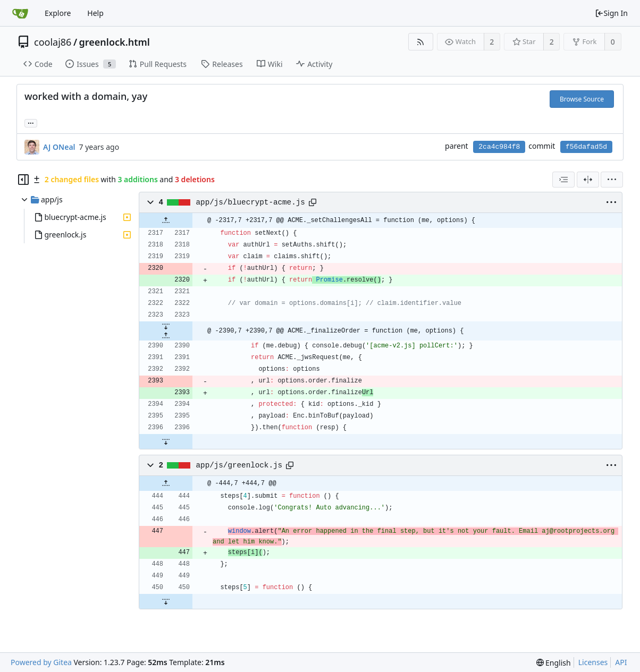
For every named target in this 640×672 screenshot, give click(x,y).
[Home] (20, 13)
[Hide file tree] (23, 180)
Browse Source (582, 99)
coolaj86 (53, 42)
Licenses (593, 662)
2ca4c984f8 (499, 147)
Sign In (611, 13)
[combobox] (563, 180)
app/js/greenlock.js (239, 465)
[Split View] (588, 180)
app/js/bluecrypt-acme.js (251, 202)
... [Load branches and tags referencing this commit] (31, 122)
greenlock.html (115, 42)
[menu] (612, 180)
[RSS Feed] (421, 42)
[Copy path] (313, 202)
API (621, 662)
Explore (58, 13)
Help (95, 13)
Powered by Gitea (41, 662)
